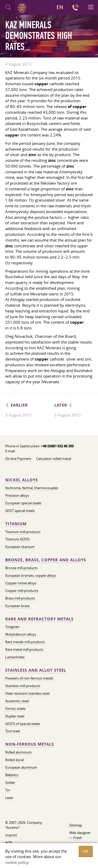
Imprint (11, 835)
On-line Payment (18, 459)
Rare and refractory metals (39, 619)
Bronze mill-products (21, 568)
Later (64, 405)
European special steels (23, 503)
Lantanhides (15, 657)
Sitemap (76, 825)
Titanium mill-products (23, 532)
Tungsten (12, 627)
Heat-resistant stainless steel (27, 693)
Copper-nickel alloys (21, 583)
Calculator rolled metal (54, 459)
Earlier (17, 405)
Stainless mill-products (23, 686)
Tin (8, 790)
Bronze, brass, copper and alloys (46, 560)
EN (60, 7)
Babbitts (12, 775)
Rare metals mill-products (25, 642)
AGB (8, 843)
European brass (17, 606)
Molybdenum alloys (21, 634)
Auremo (23, 8)
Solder (10, 783)
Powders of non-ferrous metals (29, 678)
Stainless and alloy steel (36, 670)
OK (86, 851)
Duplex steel (15, 716)
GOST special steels (20, 511)
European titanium (20, 547)
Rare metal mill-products (24, 649)
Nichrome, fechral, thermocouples (32, 488)
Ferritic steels (15, 709)
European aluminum (21, 767)
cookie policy (17, 862)
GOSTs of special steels (23, 724)
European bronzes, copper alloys (31, 575)
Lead (9, 798)
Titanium (16, 524)
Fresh (78, 838)
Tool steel (13, 731)
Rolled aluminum (18, 752)
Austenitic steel (17, 701)
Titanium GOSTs (18, 539)
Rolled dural (15, 760)
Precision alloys (17, 495)
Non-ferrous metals (30, 744)
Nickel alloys (22, 480)
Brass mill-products (20, 598)
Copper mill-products (22, 591)
